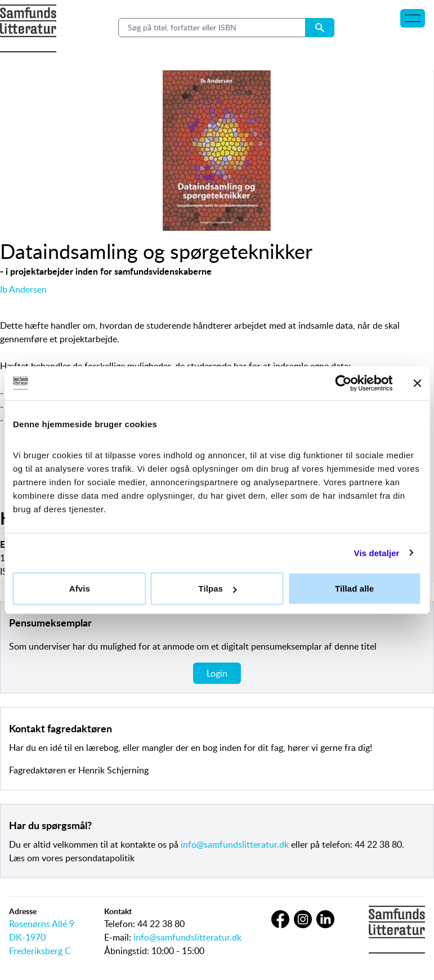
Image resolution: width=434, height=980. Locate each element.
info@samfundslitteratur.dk (235, 844)
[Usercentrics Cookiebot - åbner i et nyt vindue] (343, 383)
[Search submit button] (320, 28)
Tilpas (217, 589)
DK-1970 (27, 937)
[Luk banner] (417, 383)
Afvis (80, 589)
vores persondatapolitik (88, 858)
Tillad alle (354, 589)
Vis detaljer (377, 552)
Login (217, 673)
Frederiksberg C (40, 951)
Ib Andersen (23, 289)
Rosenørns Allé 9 (42, 924)
